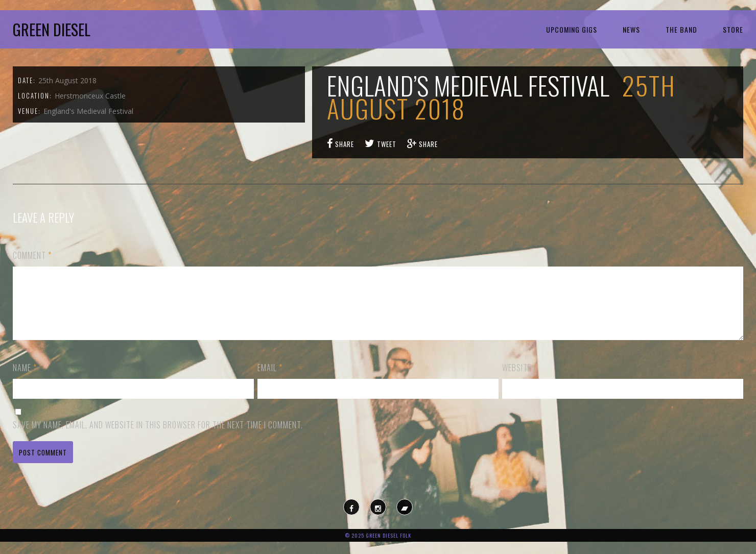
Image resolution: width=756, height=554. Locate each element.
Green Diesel (52, 29)
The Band (681, 29)
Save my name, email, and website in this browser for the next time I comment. (158, 437)
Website (517, 380)
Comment (32, 255)
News (631, 29)
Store (733, 29)
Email (270, 380)
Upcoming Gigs (572, 29)
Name (25, 380)
